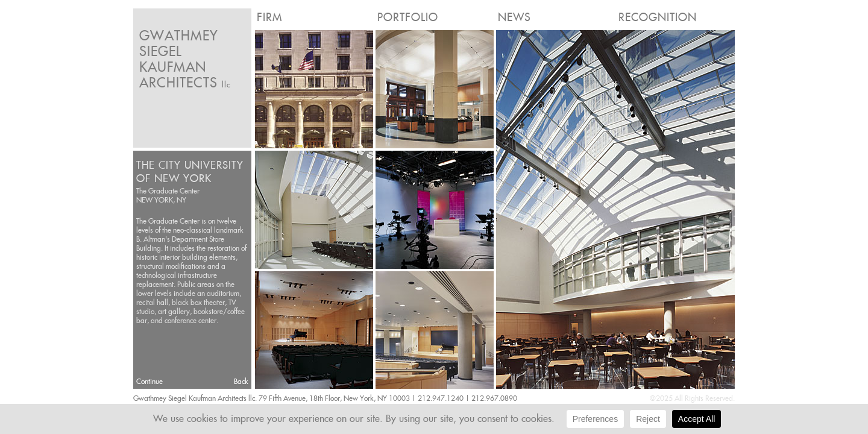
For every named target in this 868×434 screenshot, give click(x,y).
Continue (149, 381)
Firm (269, 17)
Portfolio (408, 17)
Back (241, 381)
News (514, 17)
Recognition (658, 17)
